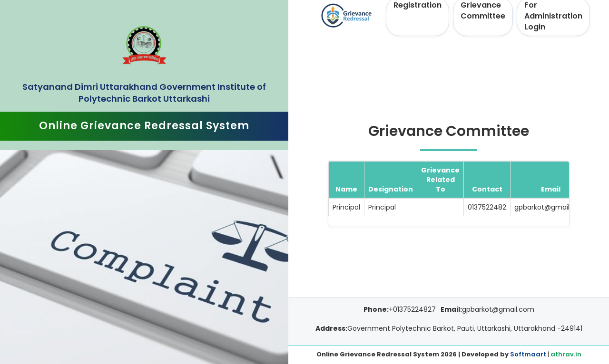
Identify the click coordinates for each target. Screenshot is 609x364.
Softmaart (528, 354)
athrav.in (566, 354)
